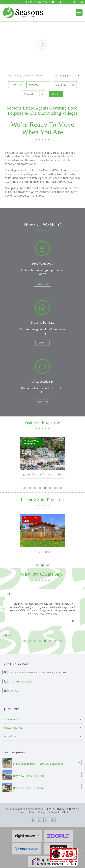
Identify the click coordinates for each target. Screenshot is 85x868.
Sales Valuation (12, 719)
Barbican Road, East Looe (29, 788)
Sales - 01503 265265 (20, 681)
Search (42, 343)
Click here (42, 402)
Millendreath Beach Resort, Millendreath (38, 764)
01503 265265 (36, 2)
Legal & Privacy (55, 809)
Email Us (13, 691)
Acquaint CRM (59, 812)
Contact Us (9, 736)
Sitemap (72, 809)
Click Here (42, 284)
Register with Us (12, 728)
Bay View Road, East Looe (29, 776)
